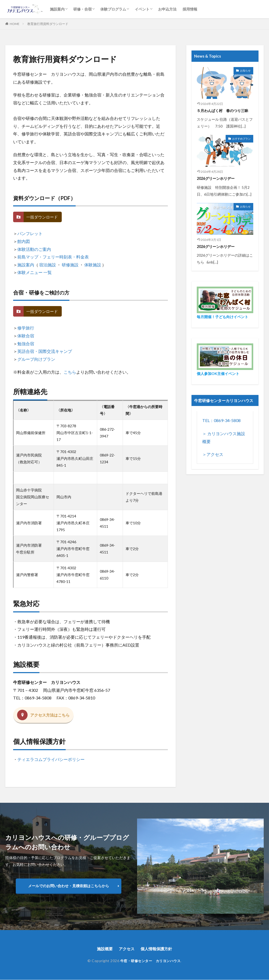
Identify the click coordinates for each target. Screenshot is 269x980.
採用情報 (190, 9)
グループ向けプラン (36, 359)
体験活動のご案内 (34, 249)
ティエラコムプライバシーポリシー (51, 759)
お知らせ (245, 70)
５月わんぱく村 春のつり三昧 (224, 110)
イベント (142, 9)
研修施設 (70, 265)
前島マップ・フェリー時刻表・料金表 (53, 257)
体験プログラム (113, 9)
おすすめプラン (241, 138)
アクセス (126, 949)
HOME (15, 24)
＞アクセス (213, 454)
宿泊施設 (48, 265)
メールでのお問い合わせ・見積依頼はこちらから (69, 886)
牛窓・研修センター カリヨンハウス (150, 961)
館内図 (24, 241)
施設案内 (57, 9)
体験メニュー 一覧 (35, 272)
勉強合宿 (26, 344)
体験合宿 (26, 336)
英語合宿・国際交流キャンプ (45, 351)
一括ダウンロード (43, 217)
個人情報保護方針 (157, 949)
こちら (70, 372)
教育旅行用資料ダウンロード (48, 24)
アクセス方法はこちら (51, 715)
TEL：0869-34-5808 (221, 420)
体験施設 (93, 265)
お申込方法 (167, 9)
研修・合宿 (82, 9)
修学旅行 (26, 328)
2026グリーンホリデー (217, 178)
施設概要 (103, 949)
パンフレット (30, 233)
